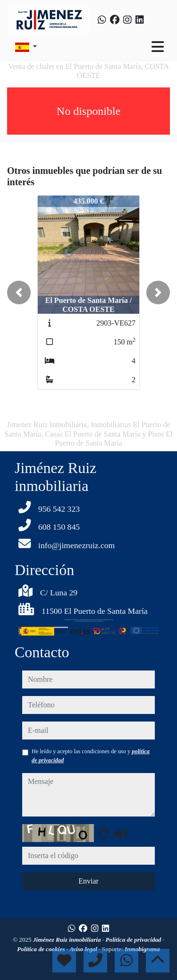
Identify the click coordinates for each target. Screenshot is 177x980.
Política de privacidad (134, 940)
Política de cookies (42, 949)
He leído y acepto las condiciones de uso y (91, 756)
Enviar (88, 881)
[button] (19, 292)
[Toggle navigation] (158, 47)
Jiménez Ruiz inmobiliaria (68, 940)
